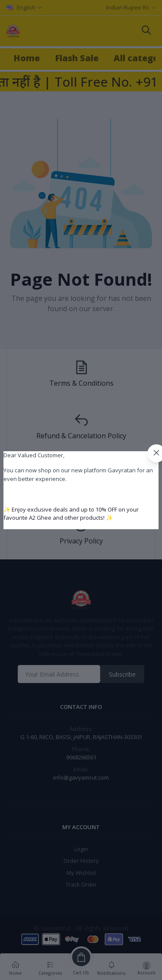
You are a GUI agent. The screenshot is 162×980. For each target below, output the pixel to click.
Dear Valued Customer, (34, 455)
